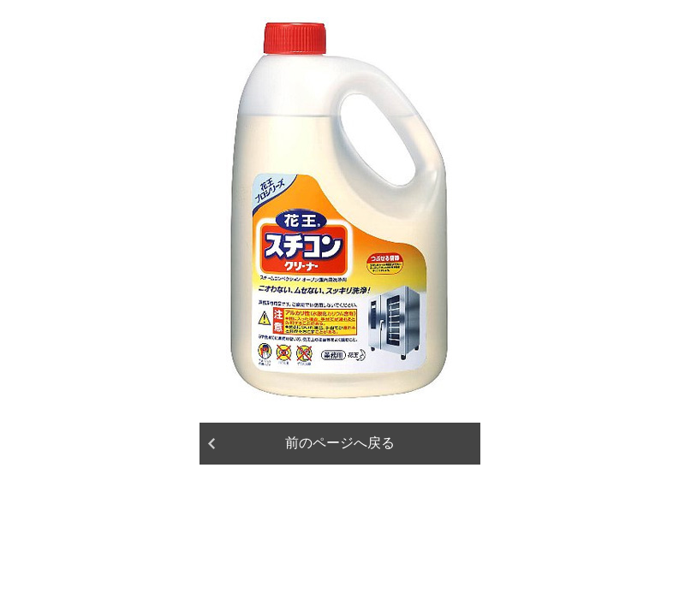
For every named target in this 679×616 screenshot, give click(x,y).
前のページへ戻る (340, 443)
